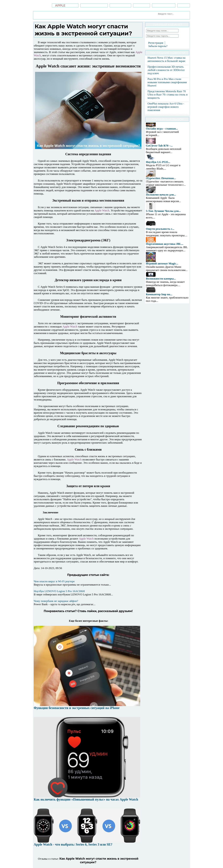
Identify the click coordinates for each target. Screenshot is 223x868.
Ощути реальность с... (160, 229)
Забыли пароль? (158, 46)
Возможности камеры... (161, 279)
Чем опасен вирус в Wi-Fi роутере (54, 581)
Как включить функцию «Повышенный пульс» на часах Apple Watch (86, 799)
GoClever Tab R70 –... (159, 146)
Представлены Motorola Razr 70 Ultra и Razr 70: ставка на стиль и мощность (168, 95)
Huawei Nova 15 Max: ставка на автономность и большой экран (166, 59)
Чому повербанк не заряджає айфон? (56, 601)
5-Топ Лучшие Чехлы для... (163, 211)
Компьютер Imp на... (159, 294)
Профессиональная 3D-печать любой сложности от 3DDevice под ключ (166, 70)
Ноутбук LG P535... (158, 162)
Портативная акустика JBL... (165, 244)
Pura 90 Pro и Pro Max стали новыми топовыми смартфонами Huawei (167, 82)
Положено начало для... (161, 195)
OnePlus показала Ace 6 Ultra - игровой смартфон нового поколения (166, 107)
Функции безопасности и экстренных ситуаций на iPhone (77, 708)
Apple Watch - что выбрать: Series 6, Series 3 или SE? (73, 844)
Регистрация (156, 43)
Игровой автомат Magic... (162, 264)
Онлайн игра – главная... (162, 129)
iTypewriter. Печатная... (161, 178)
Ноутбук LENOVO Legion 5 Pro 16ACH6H (59, 591)
